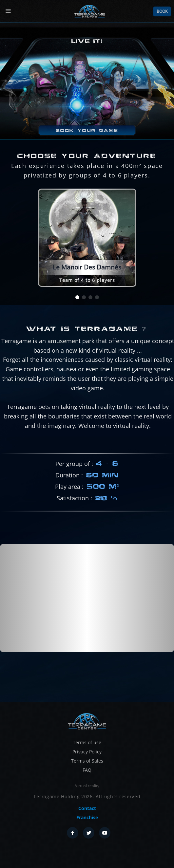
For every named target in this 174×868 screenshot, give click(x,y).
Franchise (87, 817)
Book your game (87, 130)
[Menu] (8, 11)
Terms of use (87, 742)
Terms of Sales (87, 761)
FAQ (87, 770)
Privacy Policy (87, 752)
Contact (87, 808)
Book (162, 11)
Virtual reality (87, 786)
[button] (77, 297)
